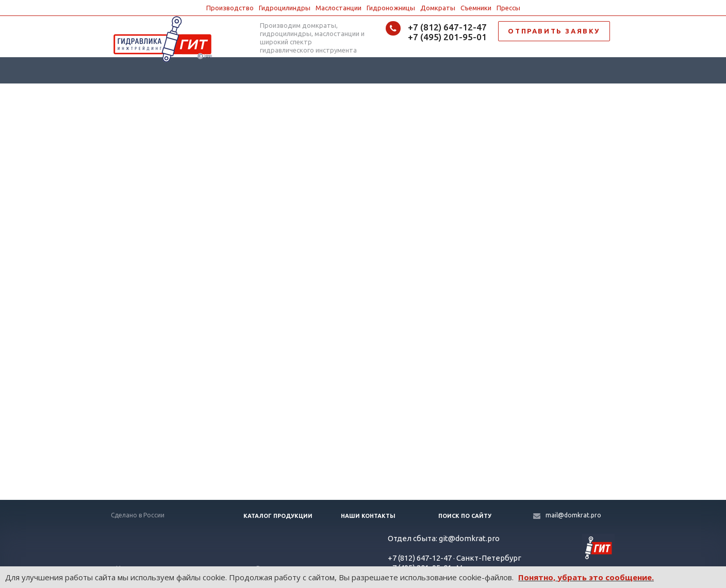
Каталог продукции (278, 516)
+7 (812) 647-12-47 (447, 27)
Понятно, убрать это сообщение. (586, 577)
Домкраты (438, 8)
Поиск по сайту (465, 516)
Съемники (476, 8)
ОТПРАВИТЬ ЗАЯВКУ (554, 31)
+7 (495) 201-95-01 (447, 37)
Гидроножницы (391, 8)
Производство (230, 8)
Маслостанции (339, 8)
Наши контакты (368, 516)
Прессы (508, 8)
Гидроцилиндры (285, 8)
